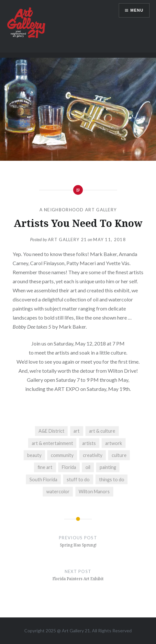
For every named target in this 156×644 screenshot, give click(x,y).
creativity (93, 455)
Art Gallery (73, 631)
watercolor (58, 492)
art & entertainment (52, 443)
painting (108, 467)
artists (89, 443)
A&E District (51, 431)
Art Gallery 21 (67, 240)
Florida (69, 467)
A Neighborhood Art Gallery (78, 210)
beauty (34, 455)
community (62, 455)
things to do (112, 480)
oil (88, 467)
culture (119, 455)
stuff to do (78, 480)
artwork (114, 443)
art (77, 431)
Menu (137, 10)
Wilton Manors (94, 492)
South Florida (43, 480)
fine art (45, 467)
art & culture (102, 431)
